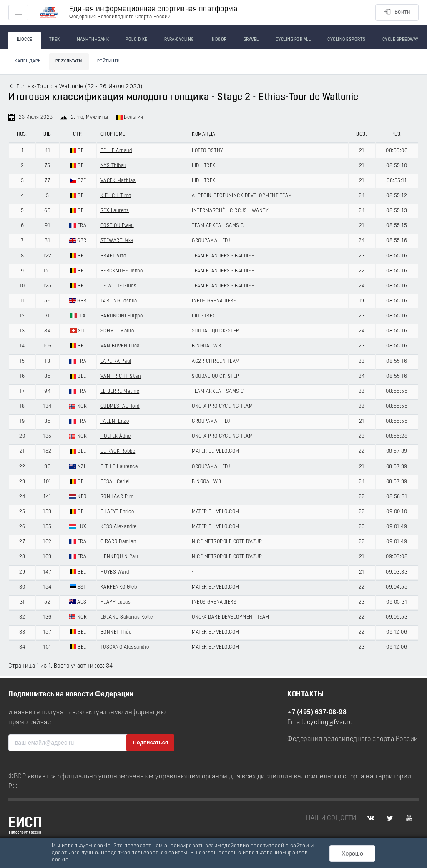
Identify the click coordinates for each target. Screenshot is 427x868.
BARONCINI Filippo (122, 316)
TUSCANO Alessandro (125, 647)
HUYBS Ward (115, 572)
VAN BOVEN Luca (120, 346)
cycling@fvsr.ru (330, 723)
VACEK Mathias (118, 181)
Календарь (28, 61)
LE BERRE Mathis (120, 392)
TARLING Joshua (119, 301)
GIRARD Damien (118, 542)
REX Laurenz (115, 211)
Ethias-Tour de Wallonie (50, 87)
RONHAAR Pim (117, 497)
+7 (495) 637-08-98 (317, 713)
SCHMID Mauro (117, 331)
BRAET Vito (113, 256)
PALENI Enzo (115, 422)
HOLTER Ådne (116, 436)
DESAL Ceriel (115, 482)
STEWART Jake (117, 241)
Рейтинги (109, 61)
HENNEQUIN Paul (120, 557)
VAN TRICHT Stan (121, 377)
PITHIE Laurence (119, 467)
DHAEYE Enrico (117, 512)
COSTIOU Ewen (117, 226)
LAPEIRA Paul (116, 362)
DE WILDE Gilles (119, 286)
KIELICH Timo (116, 196)
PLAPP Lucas (116, 602)
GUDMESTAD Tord (120, 407)
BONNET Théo (116, 632)
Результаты (69, 61)
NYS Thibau (113, 166)
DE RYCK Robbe (118, 451)
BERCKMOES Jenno (122, 271)
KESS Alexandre (119, 527)
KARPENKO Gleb (119, 587)
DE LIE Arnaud (116, 151)
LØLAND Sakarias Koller (128, 617)
